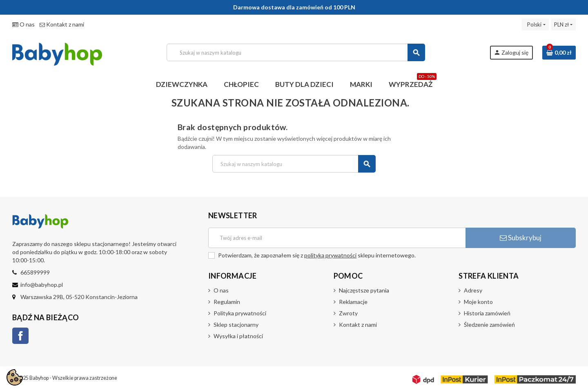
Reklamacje (353, 302)
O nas (23, 24)
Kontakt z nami (62, 24)
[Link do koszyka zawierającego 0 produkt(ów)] (559, 53)
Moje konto (478, 302)
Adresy (473, 290)
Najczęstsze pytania (364, 290)
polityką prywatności (330, 255)
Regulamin (227, 302)
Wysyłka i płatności (238, 336)
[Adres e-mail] (337, 238)
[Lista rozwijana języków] (535, 24)
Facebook (20, 336)
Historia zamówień (487, 313)
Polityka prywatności (240, 313)
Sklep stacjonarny (236, 325)
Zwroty (348, 313)
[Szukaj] (296, 52)
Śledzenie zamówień (489, 325)
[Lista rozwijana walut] (563, 24)
